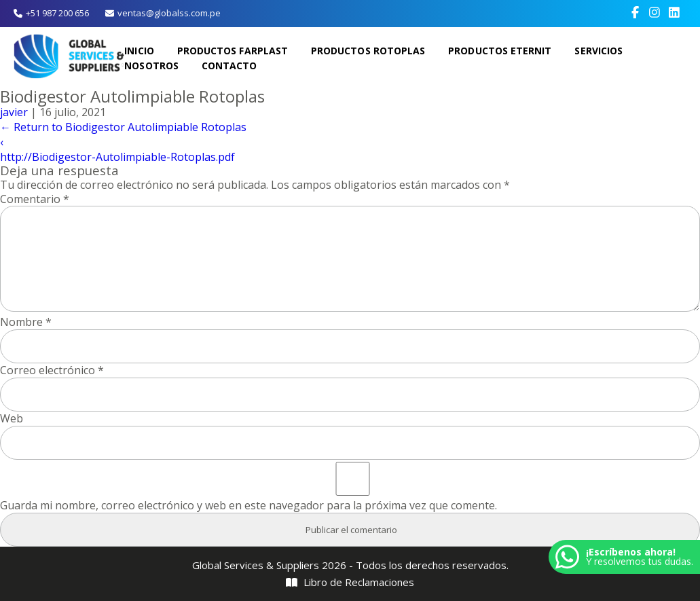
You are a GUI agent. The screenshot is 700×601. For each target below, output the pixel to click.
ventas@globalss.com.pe (163, 13)
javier (14, 112)
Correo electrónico (52, 370)
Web (12, 418)
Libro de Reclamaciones (350, 582)
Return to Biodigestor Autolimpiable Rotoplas (123, 127)
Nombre (26, 322)
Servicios (597, 51)
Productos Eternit (500, 51)
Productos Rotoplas (369, 51)
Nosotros (152, 66)
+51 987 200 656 (51, 13)
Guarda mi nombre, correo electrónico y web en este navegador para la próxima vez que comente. (248, 505)
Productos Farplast (233, 51)
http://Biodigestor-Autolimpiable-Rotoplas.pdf (117, 157)
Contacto (230, 66)
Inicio (140, 51)
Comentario (35, 199)
